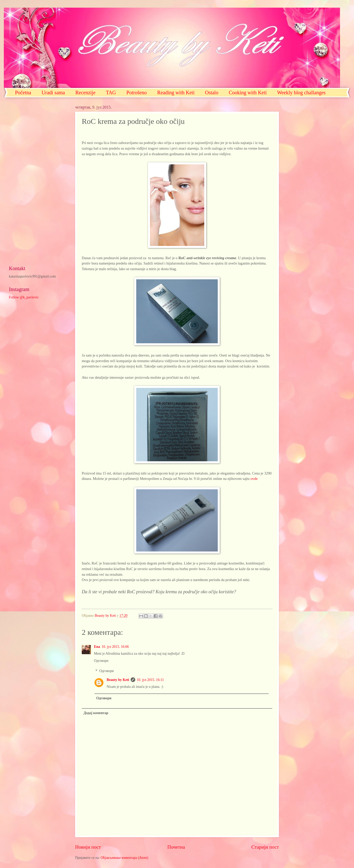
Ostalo (212, 93)
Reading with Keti (176, 93)
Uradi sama (53, 93)
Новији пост (88, 847)
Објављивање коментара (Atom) (124, 858)
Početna (23, 93)
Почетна (176, 847)
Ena (97, 647)
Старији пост (265, 847)
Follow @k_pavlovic (24, 297)
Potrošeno (137, 93)
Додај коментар (96, 713)
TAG (111, 93)
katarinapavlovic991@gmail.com (32, 276)
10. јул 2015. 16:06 (115, 647)
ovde (254, 479)
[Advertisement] (37, 181)
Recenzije (85, 93)
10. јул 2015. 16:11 (150, 680)
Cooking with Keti (248, 93)
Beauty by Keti (118, 680)
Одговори (101, 661)
